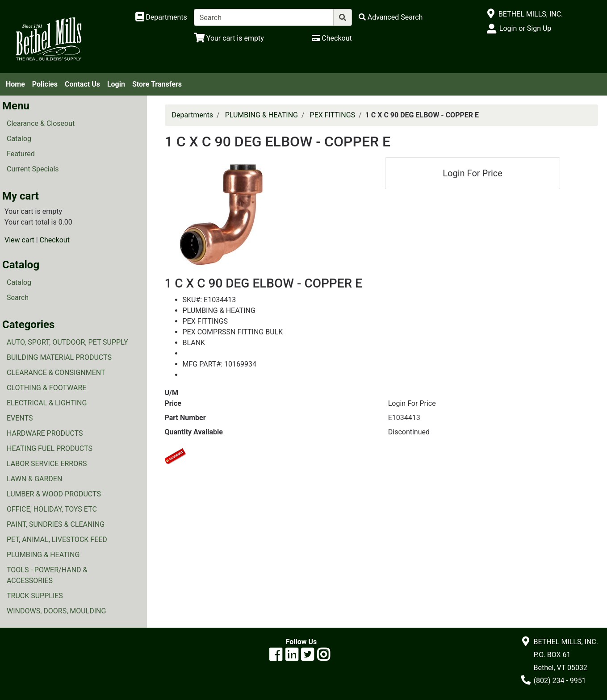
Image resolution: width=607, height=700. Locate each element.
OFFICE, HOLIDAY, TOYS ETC (52, 509)
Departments (193, 115)
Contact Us (82, 84)
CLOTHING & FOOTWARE (46, 388)
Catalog (19, 139)
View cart (19, 240)
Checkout (55, 240)
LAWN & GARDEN (34, 479)
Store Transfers (157, 84)
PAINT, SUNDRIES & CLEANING (56, 524)
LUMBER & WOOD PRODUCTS (54, 494)
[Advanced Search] (391, 17)
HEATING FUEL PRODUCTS (50, 448)
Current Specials (33, 169)
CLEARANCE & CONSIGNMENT (56, 373)
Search (18, 298)
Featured (21, 154)
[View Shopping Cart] (229, 38)
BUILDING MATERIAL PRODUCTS (59, 357)
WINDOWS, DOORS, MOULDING (56, 611)
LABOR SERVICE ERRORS (47, 464)
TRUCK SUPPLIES (35, 596)
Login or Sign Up (525, 28)
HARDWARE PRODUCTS (45, 433)
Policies (45, 84)
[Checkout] (332, 38)
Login (116, 84)
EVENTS (20, 418)
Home (15, 84)
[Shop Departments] (161, 17)
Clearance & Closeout (41, 123)
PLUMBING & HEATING (43, 555)
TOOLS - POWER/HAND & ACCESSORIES (47, 575)
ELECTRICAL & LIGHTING (47, 403)
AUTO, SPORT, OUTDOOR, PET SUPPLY (67, 342)
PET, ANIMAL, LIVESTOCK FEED (57, 540)
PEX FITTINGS (333, 115)
